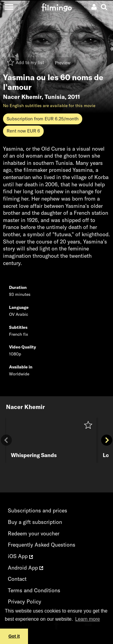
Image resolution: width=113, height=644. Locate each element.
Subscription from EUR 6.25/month (43, 119)
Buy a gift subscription (35, 522)
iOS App (20, 556)
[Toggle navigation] (9, 7)
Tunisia (55, 97)
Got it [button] (14, 636)
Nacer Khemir (22, 97)
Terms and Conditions (34, 590)
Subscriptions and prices (38, 510)
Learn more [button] (88, 619)
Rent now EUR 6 (23, 131)
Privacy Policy (25, 602)
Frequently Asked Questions (42, 545)
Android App (25, 568)
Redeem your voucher (34, 533)
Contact (17, 579)
